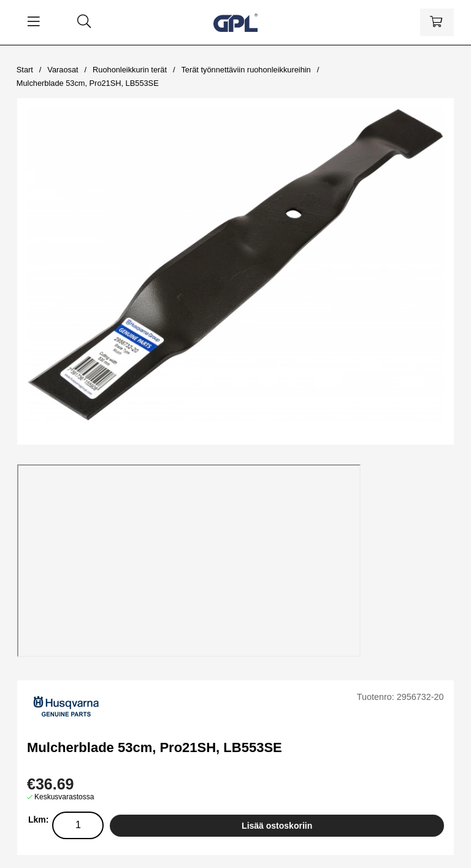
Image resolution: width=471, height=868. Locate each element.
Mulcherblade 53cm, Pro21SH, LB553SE (88, 83)
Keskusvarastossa (64, 797)
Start (25, 70)
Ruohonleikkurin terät (130, 70)
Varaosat (63, 70)
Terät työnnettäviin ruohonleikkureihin (246, 70)
